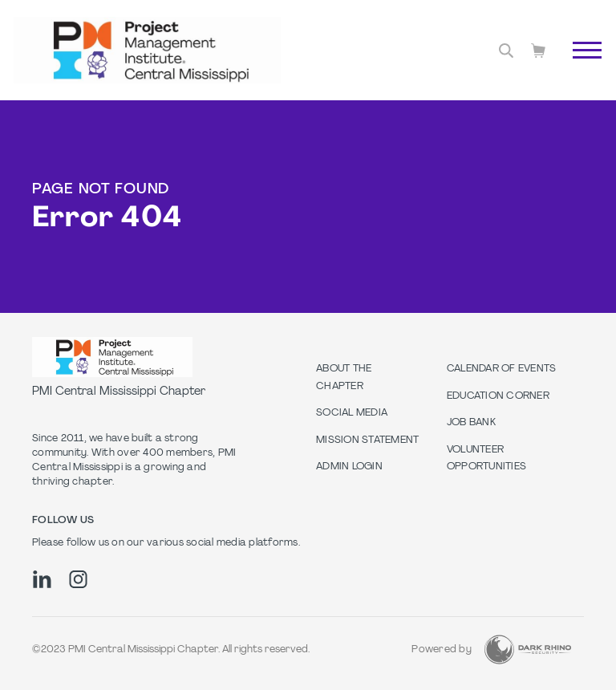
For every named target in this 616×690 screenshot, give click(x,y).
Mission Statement (367, 440)
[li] (42, 579)
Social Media (352, 413)
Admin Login (349, 467)
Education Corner (498, 396)
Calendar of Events (502, 369)
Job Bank (471, 423)
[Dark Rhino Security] (528, 649)
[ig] (78, 579)
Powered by (442, 650)
